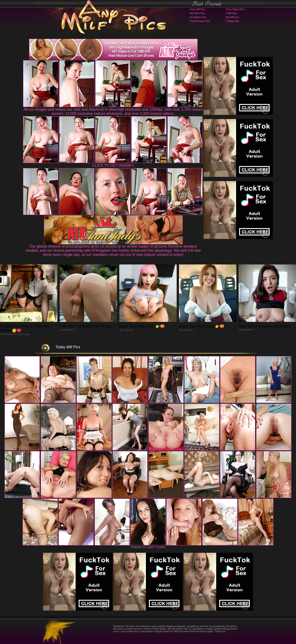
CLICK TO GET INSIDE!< (113, 165)
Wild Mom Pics (197, 13)
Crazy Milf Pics (197, 9)
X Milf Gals (231, 13)
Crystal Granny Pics (200, 21)
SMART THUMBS (156, 547)
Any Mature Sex (198, 17)
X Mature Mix (232, 21)
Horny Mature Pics (235, 9)
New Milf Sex (232, 17)
